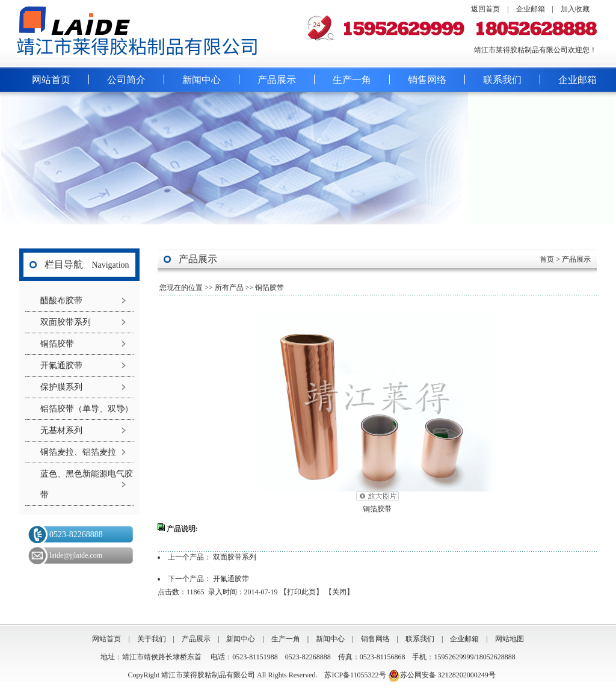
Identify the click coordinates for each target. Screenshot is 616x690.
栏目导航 (64, 264)
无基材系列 (61, 430)
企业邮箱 (531, 9)
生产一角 (352, 80)
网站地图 (510, 639)
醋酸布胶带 (61, 300)
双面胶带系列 (66, 322)
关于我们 (152, 639)
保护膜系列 (61, 387)
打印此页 (301, 592)
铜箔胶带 (57, 344)
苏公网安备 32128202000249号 (442, 675)
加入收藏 (575, 9)
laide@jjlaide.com (76, 555)
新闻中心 (202, 80)
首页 (547, 259)
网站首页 (51, 80)
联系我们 (502, 80)
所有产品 (229, 288)
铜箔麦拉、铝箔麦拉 (78, 452)
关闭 (339, 592)
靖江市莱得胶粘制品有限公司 (209, 675)
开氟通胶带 (61, 365)
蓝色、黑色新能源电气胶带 (87, 484)
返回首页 (485, 9)
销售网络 (427, 80)
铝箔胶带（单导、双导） (87, 409)
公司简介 (126, 80)
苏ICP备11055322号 (355, 675)
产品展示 (277, 80)
